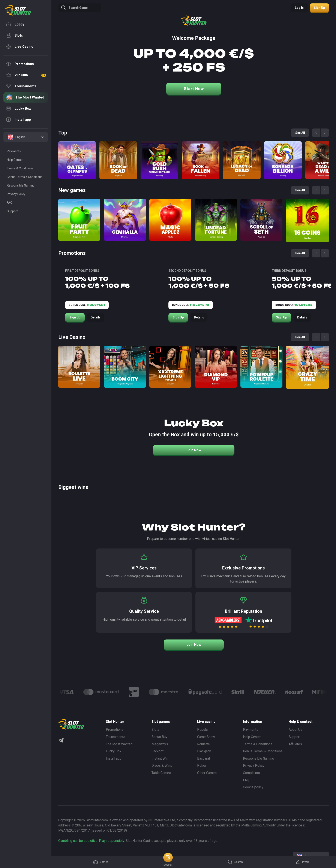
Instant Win (160, 758)
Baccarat (204, 758)
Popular (203, 730)
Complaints (251, 773)
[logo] (18, 10)
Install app (114, 758)
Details (96, 317)
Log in (299, 8)
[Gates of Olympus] (77, 160)
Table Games (161, 773)
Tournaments (115, 737)
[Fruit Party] (79, 220)
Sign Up (75, 317)
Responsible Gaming (259, 758)
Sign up (319, 8)
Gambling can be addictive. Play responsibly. (91, 841)
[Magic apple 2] (170, 220)
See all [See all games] (300, 133)
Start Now (194, 89)
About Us (295, 730)
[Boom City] (125, 367)
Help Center (252, 737)
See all (300, 253)
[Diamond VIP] (216, 367)
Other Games (207, 773)
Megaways (160, 744)
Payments (251, 730)
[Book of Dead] (118, 160)
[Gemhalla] (125, 220)
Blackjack (204, 751)
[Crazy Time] (307, 367)
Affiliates (295, 744)
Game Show (206, 737)
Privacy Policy (254, 766)
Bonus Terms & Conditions (263, 751)
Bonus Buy (159, 737)
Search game (74, 8)
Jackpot (157, 751)
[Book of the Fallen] (201, 160)
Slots (155, 730)
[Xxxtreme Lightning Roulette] (170, 367)
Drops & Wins (162, 766)
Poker (202, 766)
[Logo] (101, 692)
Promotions (115, 730)
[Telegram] (61, 741)
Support (295, 737)
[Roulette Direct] (79, 367)
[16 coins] (307, 220)
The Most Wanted (119, 744)
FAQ (246, 780)
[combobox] (26, 137)
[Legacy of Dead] (242, 160)
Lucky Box (114, 751)
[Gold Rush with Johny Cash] (159, 160)
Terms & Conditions (258, 744)
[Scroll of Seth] (261, 220)
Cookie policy (253, 787)
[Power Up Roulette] (261, 367)
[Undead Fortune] (216, 220)
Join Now (194, 450)
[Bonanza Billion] (283, 160)
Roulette (203, 744)
